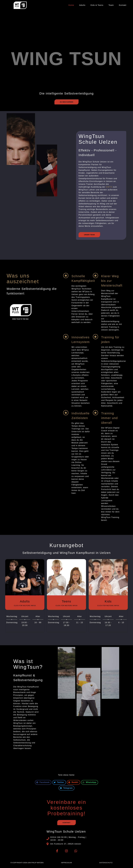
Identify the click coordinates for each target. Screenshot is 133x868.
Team (111, 5)
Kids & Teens (97, 5)
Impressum (66, 863)
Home (71, 5)
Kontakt (123, 5)
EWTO (109, 187)
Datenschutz (106, 863)
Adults (82, 5)
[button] (43, 782)
